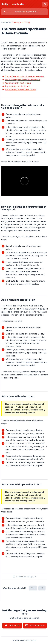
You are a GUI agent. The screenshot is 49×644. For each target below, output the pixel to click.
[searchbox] (24, 12)
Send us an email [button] (37, 625)
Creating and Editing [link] (21, 22)
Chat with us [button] (14, 625)
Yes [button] (33, 588)
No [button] (42, 588)
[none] (13, 4)
